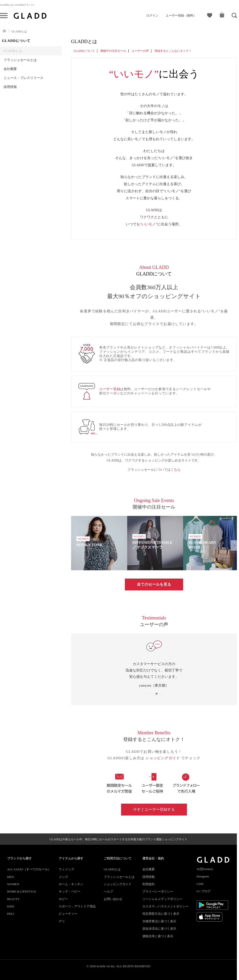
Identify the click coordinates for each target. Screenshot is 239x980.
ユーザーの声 (140, 51)
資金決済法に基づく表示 (159, 929)
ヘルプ (108, 891)
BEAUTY (13, 899)
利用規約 (149, 884)
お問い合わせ (113, 899)
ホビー (63, 899)
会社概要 (10, 69)
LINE (200, 884)
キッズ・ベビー (70, 891)
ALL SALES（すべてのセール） (29, 869)
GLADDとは (13, 51)
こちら (176, 470)
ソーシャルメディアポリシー (162, 899)
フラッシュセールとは (20, 60)
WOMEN (13, 884)
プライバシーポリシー (158, 891)
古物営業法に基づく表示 (159, 921)
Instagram (203, 876)
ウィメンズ (66, 869)
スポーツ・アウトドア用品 (77, 906)
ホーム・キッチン (71, 884)
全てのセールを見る (154, 584)
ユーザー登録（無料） (181, 15)
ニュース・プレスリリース (23, 78)
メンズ (63, 877)
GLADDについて (84, 51)
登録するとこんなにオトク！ (173, 51)
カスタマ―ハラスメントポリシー (165, 906)
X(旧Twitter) (205, 869)
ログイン (152, 15)
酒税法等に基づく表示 (158, 936)
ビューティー (68, 914)
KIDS (11, 906)
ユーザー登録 (110, 389)
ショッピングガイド (163, 758)
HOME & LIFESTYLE (22, 891)
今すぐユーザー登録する (154, 809)
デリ (62, 921)
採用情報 (10, 87)
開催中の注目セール (113, 51)
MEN (11, 877)
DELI (11, 914)
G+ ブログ (204, 891)
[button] (234, 545)
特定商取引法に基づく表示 (161, 914)
